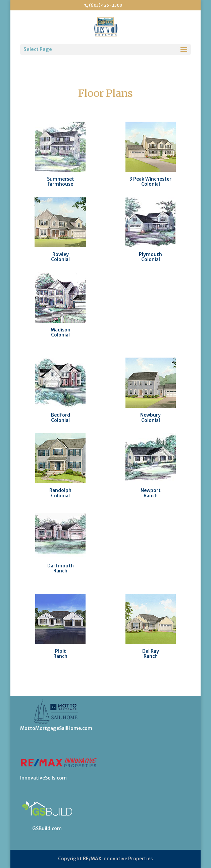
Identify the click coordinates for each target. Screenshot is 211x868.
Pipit (61, 651)
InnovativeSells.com (43, 778)
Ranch (151, 496)
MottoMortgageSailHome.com (56, 728)
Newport (151, 490)
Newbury (150, 415)
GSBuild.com (47, 828)
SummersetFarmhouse (61, 181)
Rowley (61, 254)
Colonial (151, 184)
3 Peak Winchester (150, 179)
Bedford (61, 415)
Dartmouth (61, 566)
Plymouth (150, 254)
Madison (61, 330)
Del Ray (151, 651)
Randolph (60, 490)
